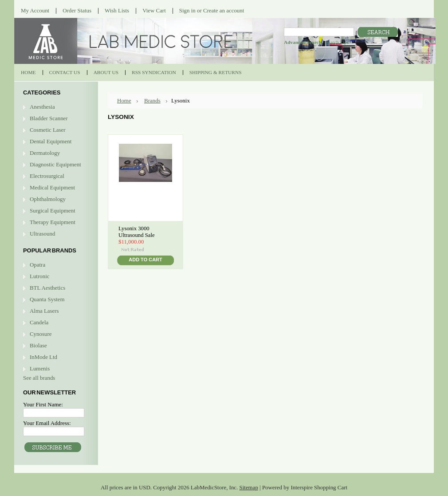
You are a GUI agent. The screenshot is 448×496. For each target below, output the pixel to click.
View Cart (154, 10)
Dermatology (45, 153)
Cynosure (41, 334)
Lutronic (39, 276)
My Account (35, 10)
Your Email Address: (47, 423)
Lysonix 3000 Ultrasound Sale (137, 232)
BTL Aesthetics (47, 288)
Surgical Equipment (53, 211)
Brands (152, 100)
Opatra (37, 265)
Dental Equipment (51, 141)
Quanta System (47, 299)
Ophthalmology (48, 199)
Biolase (38, 345)
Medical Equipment (52, 187)
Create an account (224, 10)
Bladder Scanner (49, 118)
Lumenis (40, 368)
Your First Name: (43, 404)
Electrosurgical (47, 176)
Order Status (77, 10)
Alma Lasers (44, 311)
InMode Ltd (43, 357)
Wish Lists (117, 10)
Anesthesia (42, 107)
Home (124, 100)
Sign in (187, 10)
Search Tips (337, 42)
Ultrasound (42, 234)
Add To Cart (145, 260)
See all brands (39, 378)
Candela (39, 322)
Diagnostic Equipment (55, 164)
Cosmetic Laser (48, 130)
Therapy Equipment (53, 222)
